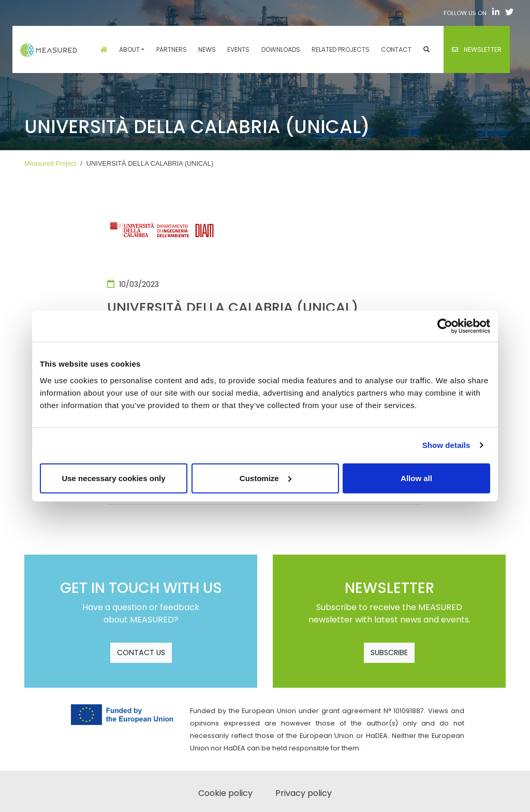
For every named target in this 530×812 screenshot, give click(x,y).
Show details (446, 445)
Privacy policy (304, 793)
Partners (172, 49)
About (129, 49)
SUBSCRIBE (389, 653)
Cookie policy (225, 793)
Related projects (341, 49)
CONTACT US (141, 653)
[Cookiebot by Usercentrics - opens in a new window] (445, 326)
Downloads (281, 49)
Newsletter (477, 49)
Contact (396, 49)
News (207, 49)
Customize (266, 478)
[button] (426, 50)
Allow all (416, 478)
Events (238, 49)
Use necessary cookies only (113, 478)
